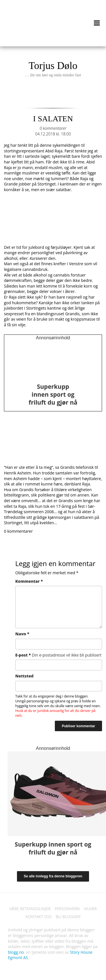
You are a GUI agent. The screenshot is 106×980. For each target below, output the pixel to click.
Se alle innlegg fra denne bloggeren (53, 876)
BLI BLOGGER (68, 917)
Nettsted (24, 676)
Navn (22, 634)
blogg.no (16, 952)
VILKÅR (90, 909)
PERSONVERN (67, 909)
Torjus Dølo (53, 69)
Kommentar (29, 581)
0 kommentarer (53, 128)
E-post (58, 655)
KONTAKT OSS (39, 917)
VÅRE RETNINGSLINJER (30, 909)
